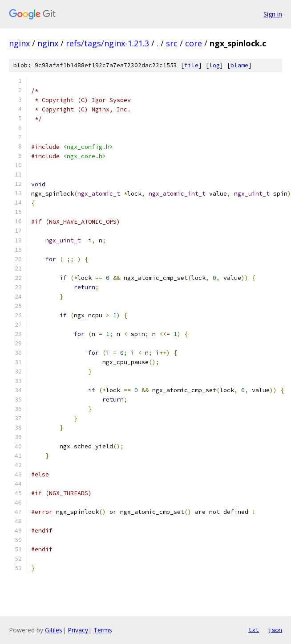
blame (239, 65)
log (214, 65)
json (275, 630)
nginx (19, 43)
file (191, 65)
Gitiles (54, 630)
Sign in (273, 14)
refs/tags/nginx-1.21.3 (107, 43)
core (194, 43)
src (172, 43)
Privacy (78, 630)
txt (254, 630)
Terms (103, 630)
